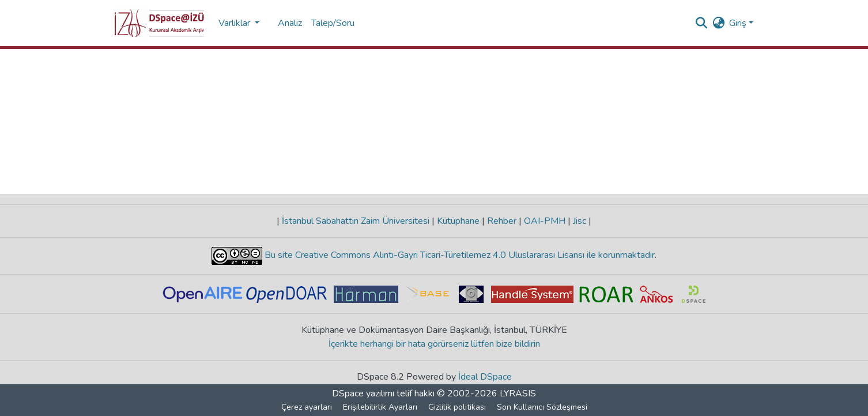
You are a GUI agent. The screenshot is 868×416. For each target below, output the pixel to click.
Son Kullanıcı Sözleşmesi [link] (542, 407)
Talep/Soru (333, 23)
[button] (159, 23)
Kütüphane (458, 221)
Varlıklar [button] (235, 23)
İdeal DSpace (485, 377)
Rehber (502, 221)
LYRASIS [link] (518, 393)
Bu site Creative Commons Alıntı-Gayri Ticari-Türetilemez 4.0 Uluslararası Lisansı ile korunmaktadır (458, 255)
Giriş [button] (739, 23)
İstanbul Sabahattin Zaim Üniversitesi (356, 221)
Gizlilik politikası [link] (457, 407)
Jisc (580, 221)
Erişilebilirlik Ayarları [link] (380, 407)
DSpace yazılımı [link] (363, 393)
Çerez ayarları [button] (307, 407)
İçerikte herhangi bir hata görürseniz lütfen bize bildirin (434, 344)
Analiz (290, 23)
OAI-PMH (545, 221)
